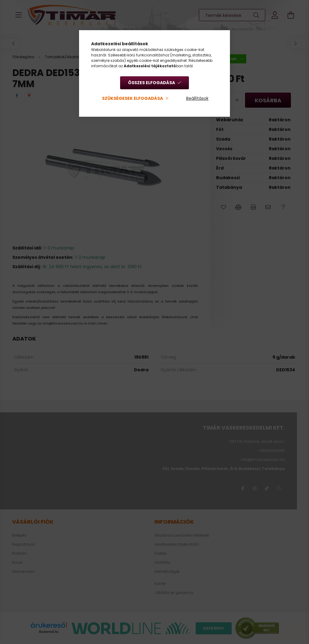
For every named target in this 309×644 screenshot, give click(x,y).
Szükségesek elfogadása (132, 98)
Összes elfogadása (151, 83)
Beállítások (197, 98)
